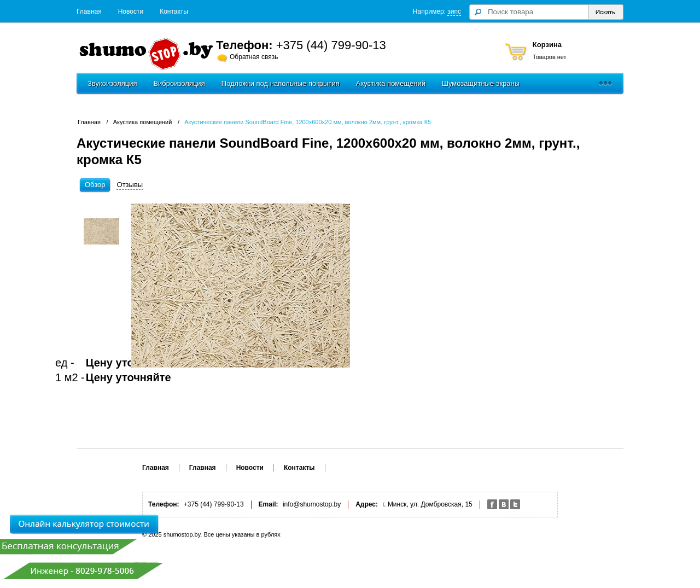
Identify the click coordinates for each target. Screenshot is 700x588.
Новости (131, 11)
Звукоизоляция (112, 83)
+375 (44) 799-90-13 (331, 45)
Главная (89, 11)
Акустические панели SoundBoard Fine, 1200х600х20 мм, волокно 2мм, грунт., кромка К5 (308, 122)
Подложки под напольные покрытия (281, 83)
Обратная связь (254, 57)
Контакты (174, 11)
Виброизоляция (179, 83)
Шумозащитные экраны (481, 83)
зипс (454, 11)
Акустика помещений (391, 83)
